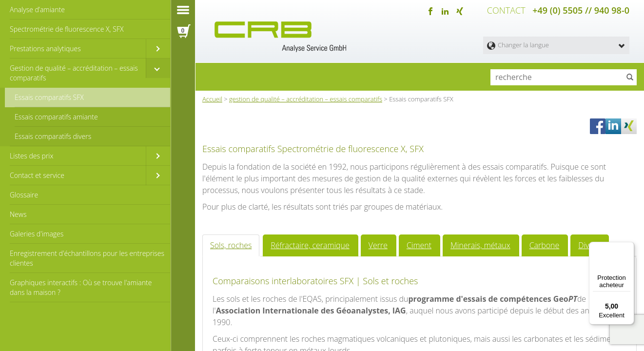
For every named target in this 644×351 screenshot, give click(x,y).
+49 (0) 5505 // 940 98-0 (581, 10)
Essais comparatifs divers (53, 136)
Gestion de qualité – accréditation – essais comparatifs (74, 73)
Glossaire (24, 195)
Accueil (212, 97)
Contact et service (37, 175)
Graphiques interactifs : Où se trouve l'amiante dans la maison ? (81, 287)
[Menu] (628, 248)
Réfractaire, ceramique (300, 322)
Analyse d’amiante (37, 10)
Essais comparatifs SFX (49, 97)
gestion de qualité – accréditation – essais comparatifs (306, 97)
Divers (557, 322)
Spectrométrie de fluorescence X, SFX (67, 29)
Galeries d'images (37, 234)
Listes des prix (32, 156)
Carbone (515, 322)
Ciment (400, 322)
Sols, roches (228, 322)
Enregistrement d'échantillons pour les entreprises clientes (87, 258)
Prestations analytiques (45, 49)
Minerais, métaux (457, 322)
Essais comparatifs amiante (56, 117)
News (18, 214)
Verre (362, 322)
